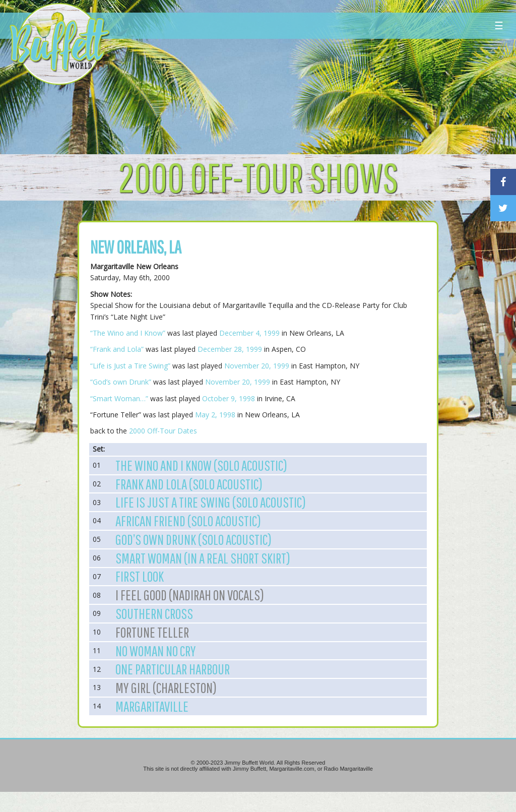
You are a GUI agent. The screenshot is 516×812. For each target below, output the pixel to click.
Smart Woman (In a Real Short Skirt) (203, 558)
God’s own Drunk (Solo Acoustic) (193, 539)
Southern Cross (154, 613)
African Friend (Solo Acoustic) (188, 521)
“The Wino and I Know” (128, 333)
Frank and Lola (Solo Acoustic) (189, 484)
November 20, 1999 (257, 366)
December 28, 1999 (230, 349)
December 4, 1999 (249, 333)
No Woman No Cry (156, 651)
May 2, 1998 (215, 415)
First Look (140, 576)
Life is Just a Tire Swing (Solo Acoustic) (211, 502)
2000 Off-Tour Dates (163, 431)
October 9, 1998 (229, 398)
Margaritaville (152, 706)
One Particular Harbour (173, 669)
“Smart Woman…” (119, 398)
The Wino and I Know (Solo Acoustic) (201, 465)
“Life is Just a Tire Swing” (130, 366)
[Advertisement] (310, 93)
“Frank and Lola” (117, 349)
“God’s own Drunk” (121, 382)
